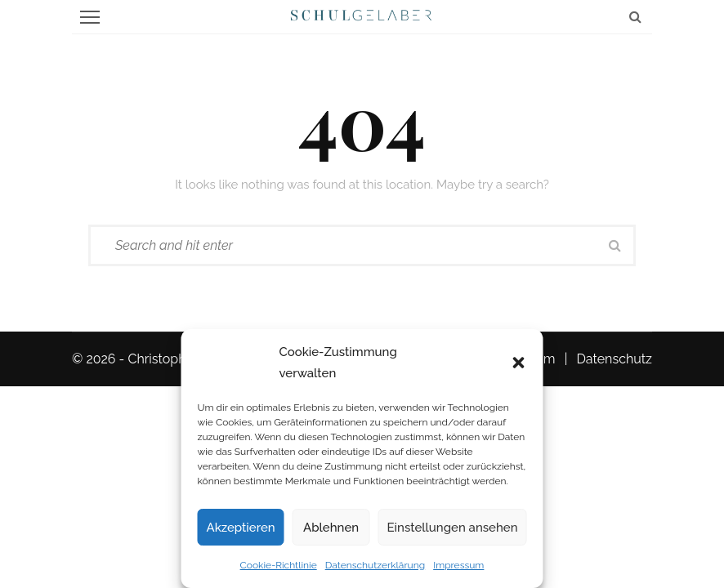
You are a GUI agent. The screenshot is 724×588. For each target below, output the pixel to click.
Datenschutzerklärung (375, 565)
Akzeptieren (241, 528)
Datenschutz (614, 359)
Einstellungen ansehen (453, 528)
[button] (519, 363)
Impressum (458, 565)
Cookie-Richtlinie (279, 565)
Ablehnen (331, 528)
